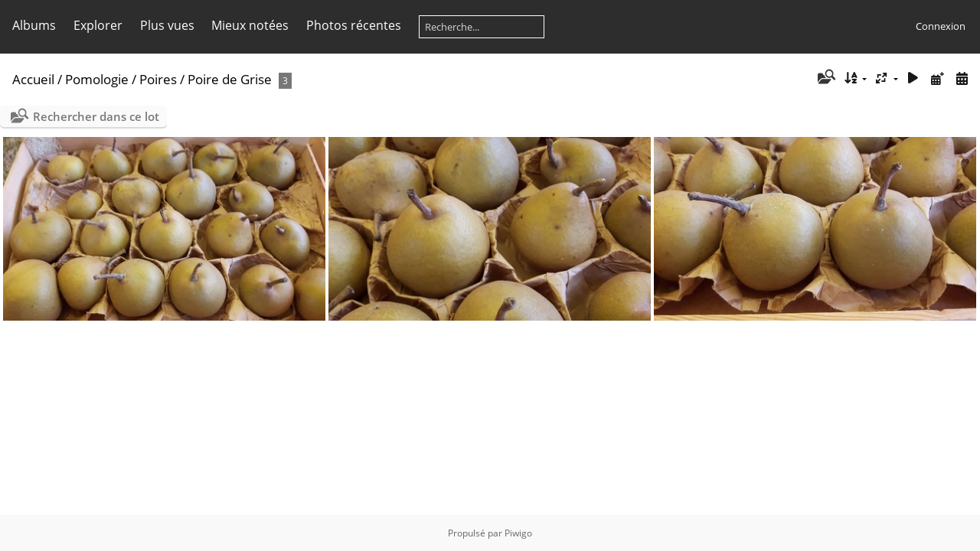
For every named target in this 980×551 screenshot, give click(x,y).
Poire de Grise (230, 79)
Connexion (941, 26)
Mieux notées (250, 25)
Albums (34, 25)
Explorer (98, 25)
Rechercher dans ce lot (96, 116)
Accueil (33, 79)
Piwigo (518, 533)
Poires (158, 79)
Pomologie (97, 79)
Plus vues (167, 25)
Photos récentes (354, 25)
